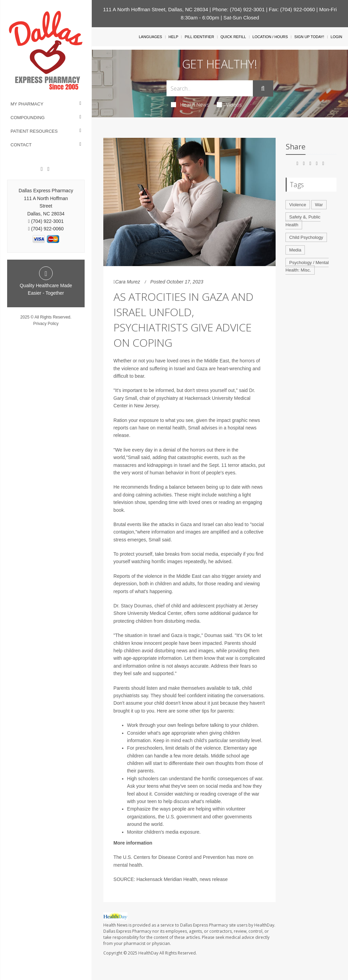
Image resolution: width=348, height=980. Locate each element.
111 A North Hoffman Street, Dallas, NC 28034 (155, 9)
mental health (128, 865)
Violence (298, 205)
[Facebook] (42, 169)
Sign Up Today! (309, 37)
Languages (150, 37)
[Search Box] (210, 88)
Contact (21, 145)
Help (173, 37)
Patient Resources (34, 131)
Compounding (28, 118)
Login (336, 37)
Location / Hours (270, 37)
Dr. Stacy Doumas (133, 606)
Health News (190, 104)
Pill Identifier (199, 37)
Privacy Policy (46, 324)
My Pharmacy (27, 104)
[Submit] (263, 88)
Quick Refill (233, 37)
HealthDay (148, 953)
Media (295, 250)
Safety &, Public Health (303, 221)
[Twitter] (48, 169)
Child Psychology (306, 237)
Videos (229, 104)
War (319, 205)
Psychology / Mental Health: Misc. (307, 266)
